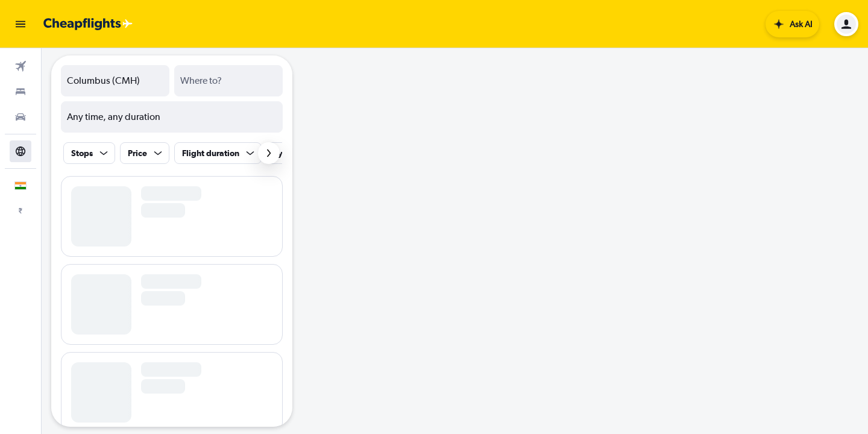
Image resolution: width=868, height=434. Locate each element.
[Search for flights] (20, 66)
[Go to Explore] (20, 151)
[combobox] (115, 81)
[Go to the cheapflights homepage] (88, 24)
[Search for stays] (20, 92)
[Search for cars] (20, 117)
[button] (20, 24)
